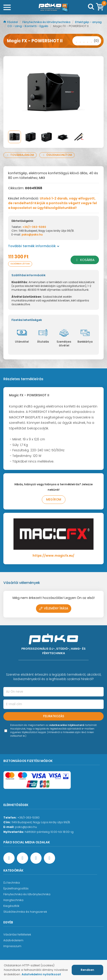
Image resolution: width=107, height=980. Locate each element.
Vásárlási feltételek (17, 934)
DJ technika (12, 883)
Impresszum (12, 946)
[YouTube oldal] (22, 858)
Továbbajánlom (20, 155)
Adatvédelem (13, 940)
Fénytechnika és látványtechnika (47, 22)
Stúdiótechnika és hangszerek (25, 912)
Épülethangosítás (16, 888)
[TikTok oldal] (49, 858)
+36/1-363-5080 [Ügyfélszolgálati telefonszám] (28, 818)
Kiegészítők (11, 906)
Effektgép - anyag (88, 22)
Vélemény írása (54, 608)
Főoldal (11, 22)
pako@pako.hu (32, 235)
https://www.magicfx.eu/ (53, 556)
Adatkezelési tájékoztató (67, 725)
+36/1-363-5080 (34, 227)
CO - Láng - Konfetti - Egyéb (28, 26)
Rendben (87, 970)
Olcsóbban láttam (20, 264)
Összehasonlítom (57, 155)
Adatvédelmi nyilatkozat (41, 974)
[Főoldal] (53, 7)
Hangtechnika (13, 900)
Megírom (54, 500)
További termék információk (34, 246)
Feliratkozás (54, 716)
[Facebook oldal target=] (9, 858)
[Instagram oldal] (36, 858)
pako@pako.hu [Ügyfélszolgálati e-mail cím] (26, 827)
